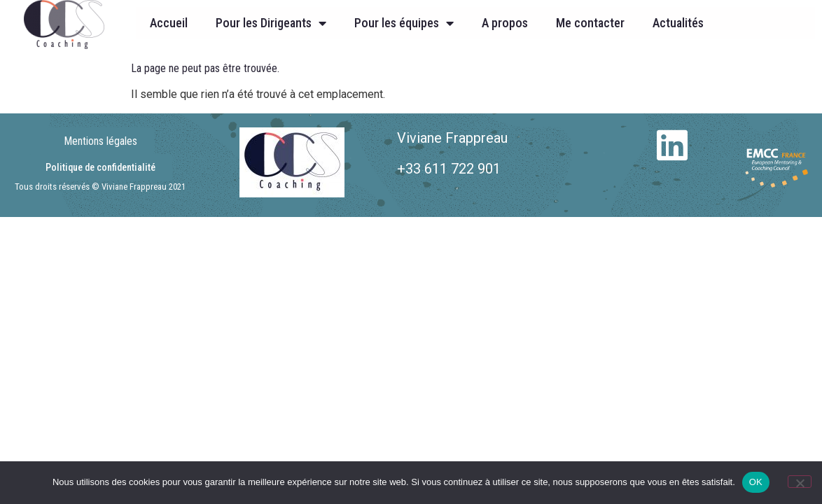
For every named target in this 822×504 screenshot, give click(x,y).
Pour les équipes (404, 23)
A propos (505, 23)
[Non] (800, 482)
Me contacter (590, 23)
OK (756, 482)
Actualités (678, 23)
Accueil (169, 23)
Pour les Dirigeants (271, 23)
